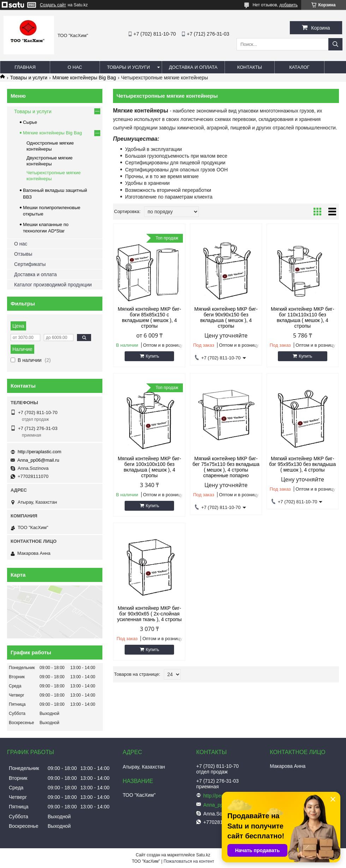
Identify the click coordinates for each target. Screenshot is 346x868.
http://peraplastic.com (40, 452)
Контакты (250, 67)
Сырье (30, 122)
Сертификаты (30, 264)
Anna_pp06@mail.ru (38, 460)
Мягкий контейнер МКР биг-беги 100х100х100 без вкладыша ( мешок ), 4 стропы (149, 467)
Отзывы (23, 254)
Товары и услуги (129, 67)
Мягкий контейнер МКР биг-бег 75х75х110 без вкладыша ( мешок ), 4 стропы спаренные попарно (226, 467)
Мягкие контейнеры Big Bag (84, 78)
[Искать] (335, 44)
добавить (288, 5)
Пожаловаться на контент (189, 861)
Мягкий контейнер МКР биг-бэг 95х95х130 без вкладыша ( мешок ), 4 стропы (302, 464)
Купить (153, 356)
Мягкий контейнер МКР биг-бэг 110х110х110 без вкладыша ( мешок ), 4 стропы (303, 317)
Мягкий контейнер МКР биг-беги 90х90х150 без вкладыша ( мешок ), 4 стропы (226, 317)
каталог (299, 67)
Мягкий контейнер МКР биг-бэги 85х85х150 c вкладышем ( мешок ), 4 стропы (149, 317)
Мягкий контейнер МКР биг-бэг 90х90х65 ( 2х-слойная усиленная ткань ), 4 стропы (150, 614)
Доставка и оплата (193, 67)
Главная (25, 67)
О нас (75, 67)
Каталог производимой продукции (53, 285)
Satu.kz (203, 855)
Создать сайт (53, 5)
